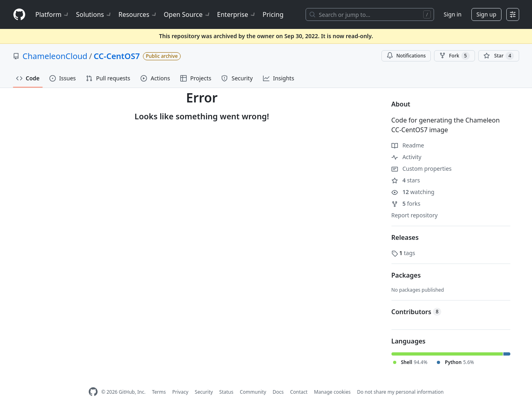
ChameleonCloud (55, 56)
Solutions (94, 14)
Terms (159, 392)
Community (253, 392)
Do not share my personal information (400, 392)
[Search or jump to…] (370, 14)
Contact (299, 392)
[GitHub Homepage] (93, 392)
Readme (408, 145)
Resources (138, 14)
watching (413, 192)
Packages (406, 275)
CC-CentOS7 (117, 56)
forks (406, 203)
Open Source (187, 14)
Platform (52, 14)
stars (406, 180)
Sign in (453, 14)
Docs (278, 392)
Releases (405, 237)
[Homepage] (19, 15)
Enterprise (237, 14)
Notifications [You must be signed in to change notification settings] (406, 56)
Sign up (486, 14)
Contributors (417, 312)
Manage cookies (332, 392)
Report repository (415, 215)
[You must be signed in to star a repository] (499, 56)
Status (226, 392)
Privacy (180, 392)
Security (204, 392)
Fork (454, 56)
